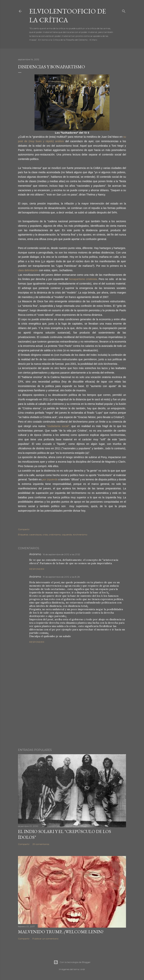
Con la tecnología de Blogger (72, 962)
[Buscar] (124, 10)
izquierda (67, 535)
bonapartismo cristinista (83, 279)
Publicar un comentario (45, 939)
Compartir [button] (24, 529)
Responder (37, 569)
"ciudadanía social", (58, 426)
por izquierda (50, 479)
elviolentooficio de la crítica (68, 16)
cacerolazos (35, 535)
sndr (83, 969)
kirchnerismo (80, 535)
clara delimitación (28, 270)
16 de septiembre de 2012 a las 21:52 (61, 554)
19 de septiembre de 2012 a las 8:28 (61, 577)
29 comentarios (41, 844)
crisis (45, 535)
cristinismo (55, 535)
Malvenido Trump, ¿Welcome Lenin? (61, 932)
